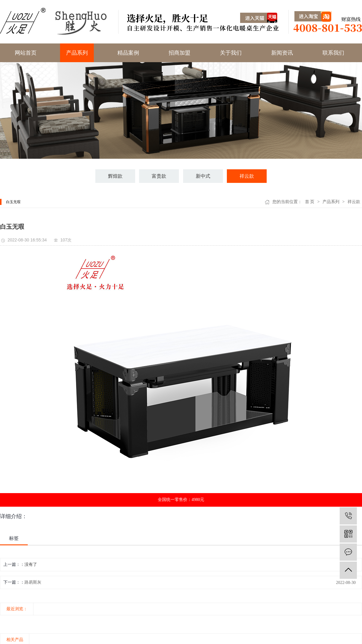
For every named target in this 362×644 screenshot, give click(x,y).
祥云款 (247, 176)
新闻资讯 (282, 53)
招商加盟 (179, 53)
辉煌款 (115, 176)
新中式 (203, 176)
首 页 (310, 202)
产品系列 (77, 53)
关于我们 (231, 53)
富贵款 (159, 176)
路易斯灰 (33, 582)
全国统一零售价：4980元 (181, 500)
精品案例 (128, 53)
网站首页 (26, 53)
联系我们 (333, 53)
